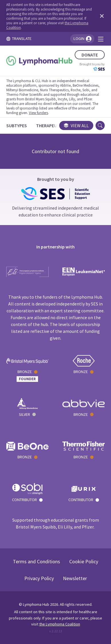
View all (76, 125)
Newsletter (75, 578)
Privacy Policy (39, 578)
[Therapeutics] (51, 125)
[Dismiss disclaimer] (101, 16)
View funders (38, 113)
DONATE (90, 55)
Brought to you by (92, 67)
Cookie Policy (84, 561)
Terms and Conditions (36, 561)
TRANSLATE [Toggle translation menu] (19, 39)
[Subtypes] (17, 125)
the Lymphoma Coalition (60, 624)
